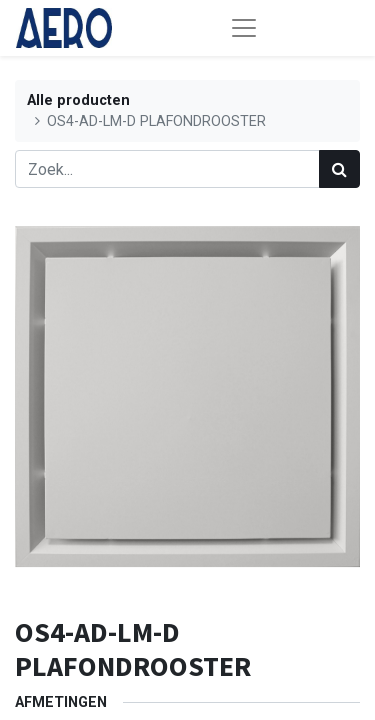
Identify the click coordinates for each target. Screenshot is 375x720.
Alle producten (78, 100)
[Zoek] (339, 169)
